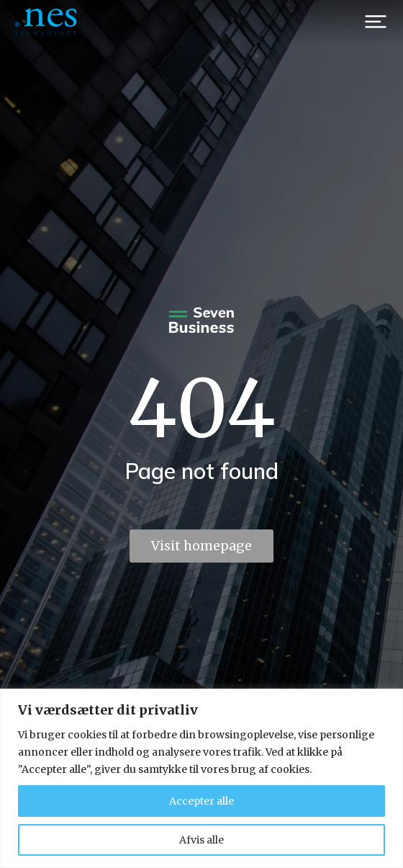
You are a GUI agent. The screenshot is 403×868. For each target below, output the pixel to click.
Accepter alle (201, 801)
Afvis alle (201, 840)
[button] (376, 22)
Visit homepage (201, 546)
